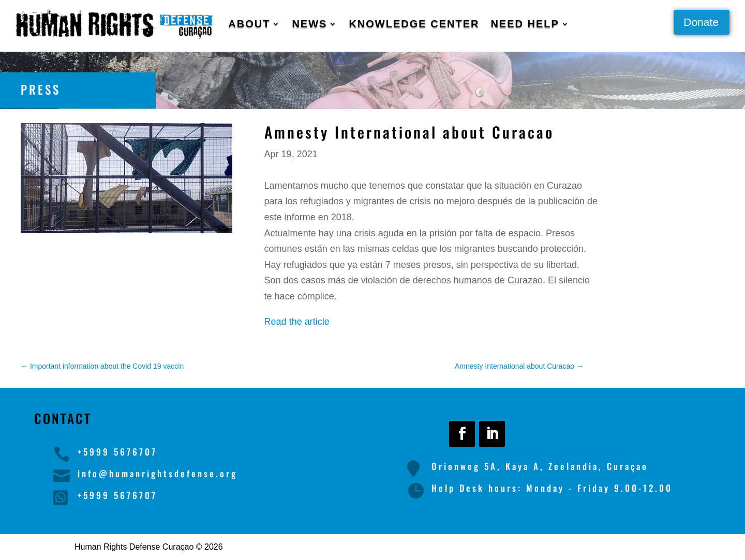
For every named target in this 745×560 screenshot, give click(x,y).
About (249, 24)
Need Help (525, 24)
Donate (701, 22)
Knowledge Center (414, 24)
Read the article (297, 322)
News (309, 24)
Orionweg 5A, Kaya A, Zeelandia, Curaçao (540, 466)
